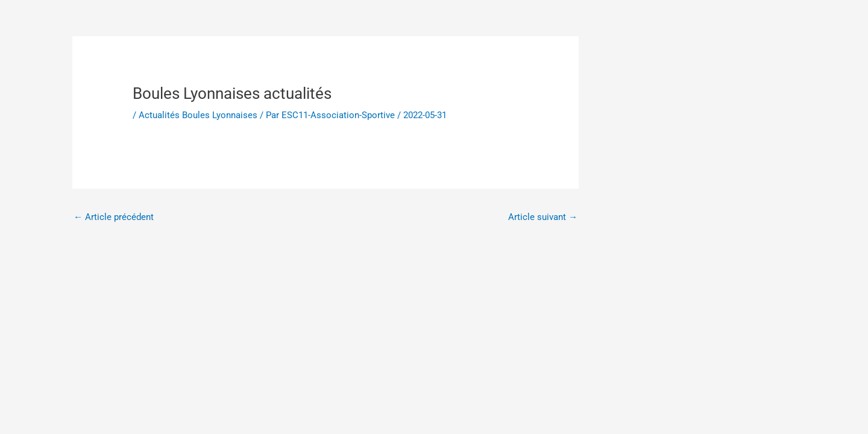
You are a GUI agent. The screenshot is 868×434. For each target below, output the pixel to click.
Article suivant (543, 217)
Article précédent (114, 217)
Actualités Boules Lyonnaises (198, 115)
